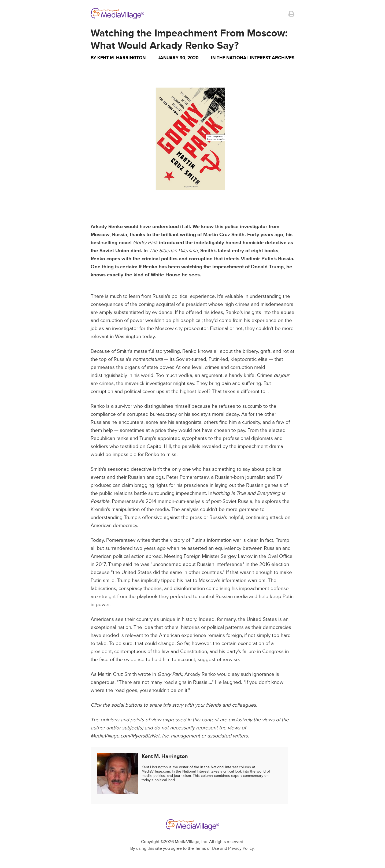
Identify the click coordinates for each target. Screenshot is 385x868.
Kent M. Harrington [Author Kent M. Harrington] (121, 58)
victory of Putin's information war (206, 540)
